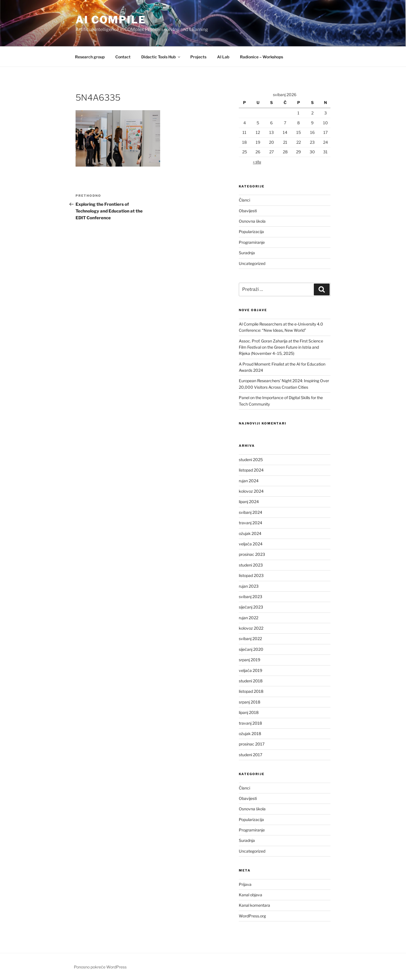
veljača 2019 (251, 670)
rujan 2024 (249, 481)
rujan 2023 (249, 586)
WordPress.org (252, 916)
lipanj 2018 (249, 712)
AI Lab (223, 57)
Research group (90, 57)
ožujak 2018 (250, 734)
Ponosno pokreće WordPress (100, 967)
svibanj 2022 (250, 639)
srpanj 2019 (250, 660)
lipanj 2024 (249, 502)
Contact (123, 57)
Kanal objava (251, 895)
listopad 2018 (251, 691)
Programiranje (252, 242)
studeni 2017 (251, 755)
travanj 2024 (251, 523)
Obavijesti (248, 211)
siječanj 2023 (251, 607)
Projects (198, 57)
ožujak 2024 (250, 533)
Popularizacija (251, 232)
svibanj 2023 (251, 597)
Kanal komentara (254, 905)
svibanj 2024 (251, 512)
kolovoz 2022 (251, 628)
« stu (257, 162)
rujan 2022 (249, 618)
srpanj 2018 (250, 702)
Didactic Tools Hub (161, 57)
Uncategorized (252, 263)
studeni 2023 (251, 565)
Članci (244, 200)
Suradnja (247, 253)
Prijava (245, 884)
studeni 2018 (251, 681)
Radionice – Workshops (262, 57)
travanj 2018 (250, 723)
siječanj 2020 (251, 649)
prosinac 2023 (252, 554)
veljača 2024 (251, 544)
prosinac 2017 (252, 744)
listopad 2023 (251, 575)
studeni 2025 (251, 460)
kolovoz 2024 (251, 491)
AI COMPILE (111, 20)
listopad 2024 (251, 470)
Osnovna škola (252, 221)
